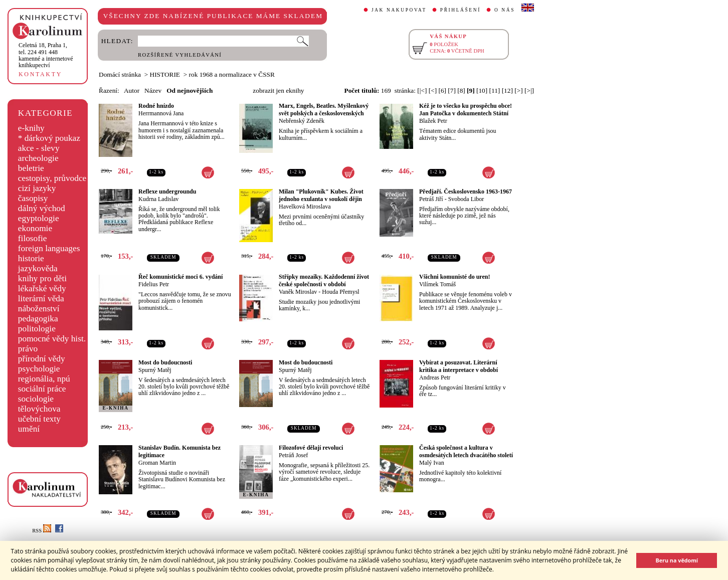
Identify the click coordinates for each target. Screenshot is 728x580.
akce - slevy (39, 148)
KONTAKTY (40, 74)
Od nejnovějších (190, 90)
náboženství (39, 309)
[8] (461, 90)
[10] (482, 90)
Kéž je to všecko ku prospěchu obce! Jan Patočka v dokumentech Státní (466, 110)
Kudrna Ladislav (158, 199)
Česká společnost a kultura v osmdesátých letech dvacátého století (466, 451)
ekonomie (35, 228)
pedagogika (38, 319)
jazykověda (38, 268)
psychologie (39, 369)
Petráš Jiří (431, 199)
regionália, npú (44, 379)
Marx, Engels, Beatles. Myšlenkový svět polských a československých (324, 110)
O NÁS (505, 10)
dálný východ (42, 208)
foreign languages (49, 248)
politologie (37, 329)
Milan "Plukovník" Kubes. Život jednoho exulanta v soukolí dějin (321, 195)
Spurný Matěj (155, 370)
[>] (518, 90)
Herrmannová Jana (161, 113)
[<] (433, 90)
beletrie (31, 168)
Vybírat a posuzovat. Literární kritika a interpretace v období (459, 366)
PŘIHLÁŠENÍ (461, 10)
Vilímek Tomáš (437, 284)
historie (31, 258)
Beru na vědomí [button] (677, 560)
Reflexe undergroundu (167, 191)
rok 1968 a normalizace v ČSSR (232, 74)
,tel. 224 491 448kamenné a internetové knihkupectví (46, 55)
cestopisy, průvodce (52, 178)
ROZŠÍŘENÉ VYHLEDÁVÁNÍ (180, 55)
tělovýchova (39, 409)
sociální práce (42, 389)
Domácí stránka (120, 74)
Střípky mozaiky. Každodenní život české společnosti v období (324, 280)
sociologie (36, 399)
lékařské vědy (42, 288)
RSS (42, 531)
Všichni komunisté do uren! (454, 277)
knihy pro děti (42, 278)
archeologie (38, 158)
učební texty (39, 419)
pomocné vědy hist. (52, 339)
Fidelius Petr (154, 284)
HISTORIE (165, 74)
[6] (442, 90)
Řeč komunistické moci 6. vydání (180, 277)
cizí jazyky (37, 188)
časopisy (33, 198)
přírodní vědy (42, 359)
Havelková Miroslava (305, 207)
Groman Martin (157, 463)
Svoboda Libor (466, 199)
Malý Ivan (432, 463)
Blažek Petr (433, 121)
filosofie (33, 238)
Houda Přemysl (340, 292)
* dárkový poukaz (49, 138)
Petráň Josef (293, 455)
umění (29, 429)
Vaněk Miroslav (298, 292)
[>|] (529, 90)
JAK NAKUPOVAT (399, 10)
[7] (452, 90)
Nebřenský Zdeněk (302, 121)
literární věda (41, 299)
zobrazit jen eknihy (278, 90)
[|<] (422, 90)
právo (28, 349)
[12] (507, 90)
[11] (495, 90)
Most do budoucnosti (165, 362)
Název (153, 90)
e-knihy (31, 128)
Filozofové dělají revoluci (311, 448)
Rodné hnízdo (156, 106)
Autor (132, 90)
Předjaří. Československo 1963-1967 (466, 191)
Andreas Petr (435, 377)
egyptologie (39, 218)
